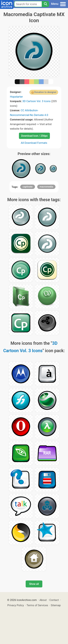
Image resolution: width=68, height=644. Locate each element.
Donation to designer (45, 92)
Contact (54, 600)
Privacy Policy (16, 605)
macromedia (46, 187)
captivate (28, 187)
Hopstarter (16, 97)
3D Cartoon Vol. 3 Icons (37, 101)
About (43, 600)
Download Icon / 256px (34, 136)
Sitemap (56, 605)
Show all (34, 584)
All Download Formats (34, 143)
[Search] (45, 4)
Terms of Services (37, 605)
